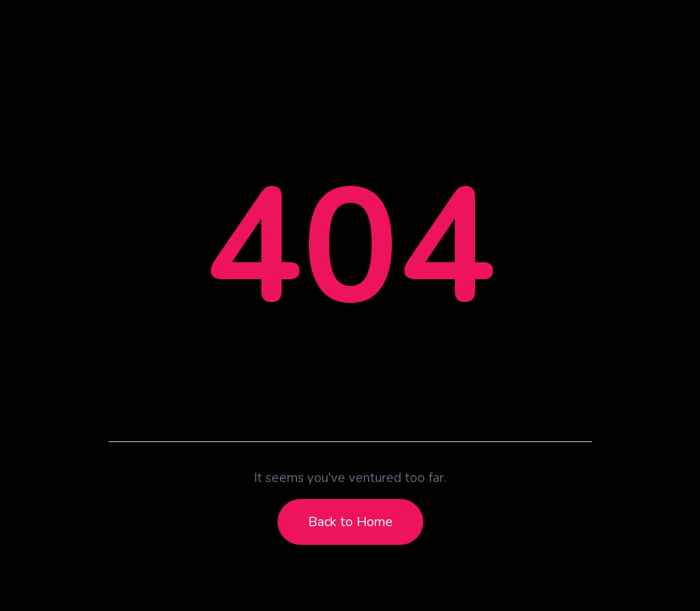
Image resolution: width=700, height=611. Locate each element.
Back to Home (350, 522)
